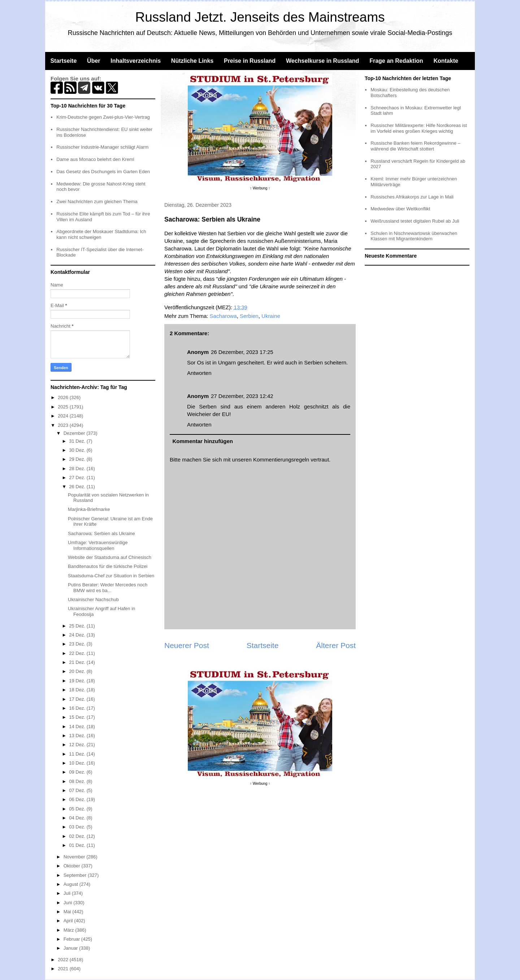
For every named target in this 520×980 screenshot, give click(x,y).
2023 (64, 425)
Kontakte (446, 61)
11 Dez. (78, 754)
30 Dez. (78, 450)
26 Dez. (78, 487)
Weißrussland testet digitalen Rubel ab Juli (415, 221)
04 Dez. (78, 818)
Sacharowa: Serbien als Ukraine (101, 533)
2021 (64, 969)
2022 (64, 960)
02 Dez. (78, 836)
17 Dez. (78, 699)
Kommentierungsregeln (281, 460)
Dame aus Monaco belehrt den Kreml (95, 159)
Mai (68, 912)
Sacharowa (223, 316)
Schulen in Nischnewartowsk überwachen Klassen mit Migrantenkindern (414, 236)
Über (94, 61)
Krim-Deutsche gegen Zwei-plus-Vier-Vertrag (103, 117)
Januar (71, 948)
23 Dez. (78, 644)
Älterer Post (336, 645)
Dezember (75, 433)
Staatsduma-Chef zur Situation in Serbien (111, 576)
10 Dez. (78, 763)
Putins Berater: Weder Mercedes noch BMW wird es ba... (108, 588)
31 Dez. (78, 441)
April (69, 921)
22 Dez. (78, 653)
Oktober (73, 866)
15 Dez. (78, 717)
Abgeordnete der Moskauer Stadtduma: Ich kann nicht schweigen (101, 234)
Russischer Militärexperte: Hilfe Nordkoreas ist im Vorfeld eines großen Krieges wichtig (419, 128)
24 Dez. (78, 635)
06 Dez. (78, 799)
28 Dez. (78, 469)
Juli (68, 893)
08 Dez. (78, 781)
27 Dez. (78, 478)
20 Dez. (78, 671)
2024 (64, 416)
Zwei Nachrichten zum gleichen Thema (97, 202)
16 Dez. (78, 708)
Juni (68, 903)
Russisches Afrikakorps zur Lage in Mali (412, 197)
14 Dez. (78, 727)
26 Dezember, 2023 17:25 (242, 352)
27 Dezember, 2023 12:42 (242, 396)
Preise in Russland (250, 61)
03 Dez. (78, 827)
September (76, 875)
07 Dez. (78, 790)
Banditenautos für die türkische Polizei (108, 566)
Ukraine (271, 316)
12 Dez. (78, 745)
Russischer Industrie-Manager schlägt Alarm (102, 147)
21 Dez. (78, 662)
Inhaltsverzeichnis (136, 61)
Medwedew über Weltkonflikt (400, 209)
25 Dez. (78, 626)
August (71, 884)
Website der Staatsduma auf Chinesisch (110, 557)
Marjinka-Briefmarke (89, 509)
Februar (72, 939)
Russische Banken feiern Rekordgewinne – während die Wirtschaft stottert (415, 146)
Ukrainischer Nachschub (93, 600)
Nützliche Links (192, 61)
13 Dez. (78, 736)
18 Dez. (78, 690)
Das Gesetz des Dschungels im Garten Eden (103, 172)
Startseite (63, 61)
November (75, 857)
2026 (64, 397)
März (70, 930)
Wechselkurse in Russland (322, 61)
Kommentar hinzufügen (203, 441)
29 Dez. (78, 459)
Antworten (199, 373)
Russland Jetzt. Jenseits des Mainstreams (260, 17)
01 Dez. (78, 845)
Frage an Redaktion (396, 61)
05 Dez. (78, 809)
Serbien (249, 316)
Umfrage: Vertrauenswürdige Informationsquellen (98, 545)
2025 (64, 407)
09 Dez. (78, 772)
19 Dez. (78, 681)
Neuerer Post (187, 645)
